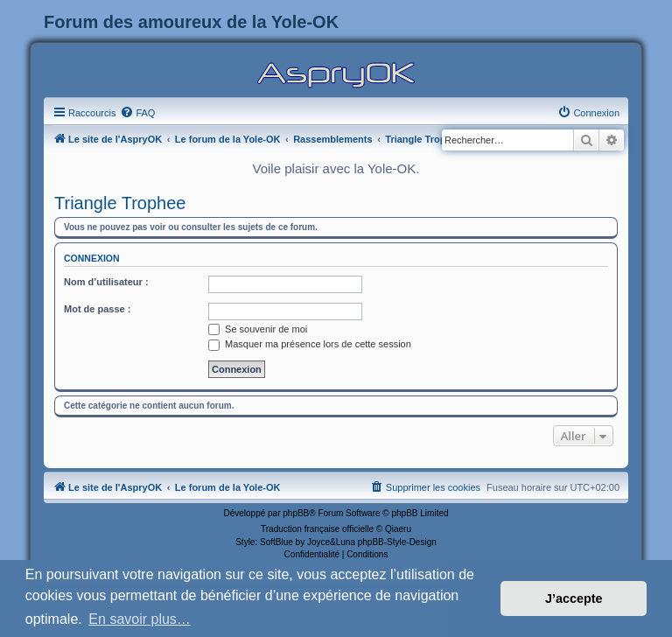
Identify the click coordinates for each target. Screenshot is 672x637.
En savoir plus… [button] (140, 619)
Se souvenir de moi (258, 329)
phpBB (296, 513)
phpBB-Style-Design (397, 542)
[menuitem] (137, 113)
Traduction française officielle (317, 529)
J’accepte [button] (574, 598)
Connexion (92, 258)
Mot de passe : (97, 309)
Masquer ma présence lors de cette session (310, 344)
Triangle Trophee (120, 203)
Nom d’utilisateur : (106, 282)
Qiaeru (398, 529)
